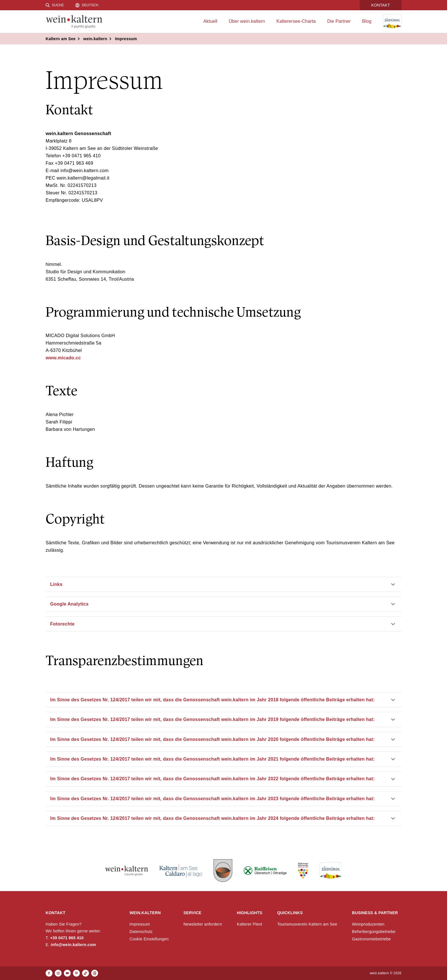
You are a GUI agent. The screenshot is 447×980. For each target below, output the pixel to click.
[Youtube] (67, 973)
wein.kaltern (145, 913)
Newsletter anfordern (203, 924)
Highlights (250, 913)
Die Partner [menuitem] (339, 21)
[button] (223, 584)
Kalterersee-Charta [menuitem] (296, 21)
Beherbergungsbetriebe (374, 932)
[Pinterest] (76, 973)
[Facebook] (49, 973)
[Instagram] (58, 973)
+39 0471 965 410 (67, 938)
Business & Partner (375, 913)
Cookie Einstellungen (149, 939)
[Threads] (95, 973)
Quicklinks (290, 913)
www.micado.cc (63, 358)
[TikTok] (86, 973)
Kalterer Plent (250, 924)
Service (192, 913)
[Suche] (55, 5)
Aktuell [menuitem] (210, 21)
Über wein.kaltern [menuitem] (247, 21)
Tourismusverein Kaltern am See (307, 924)
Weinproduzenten (368, 924)
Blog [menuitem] (367, 21)
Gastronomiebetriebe (371, 939)
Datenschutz (141, 932)
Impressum (140, 924)
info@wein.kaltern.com (73, 945)
